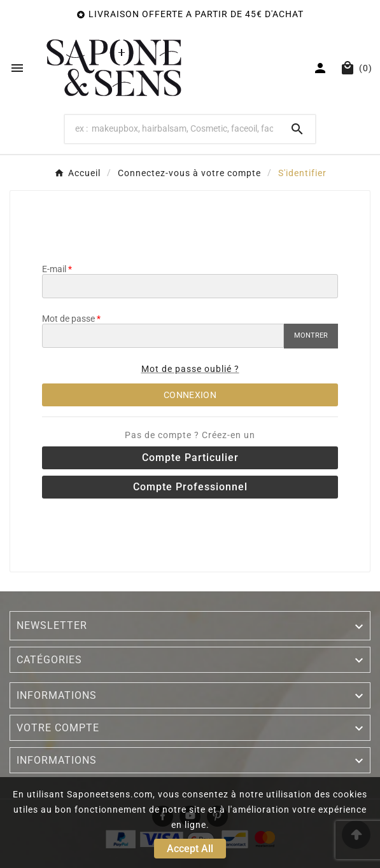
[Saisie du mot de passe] (163, 336)
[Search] (172, 128)
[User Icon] (322, 68)
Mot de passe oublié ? (190, 369)
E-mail (54, 269)
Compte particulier (190, 458)
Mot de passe (68, 319)
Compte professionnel (190, 487)
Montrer (311, 335)
